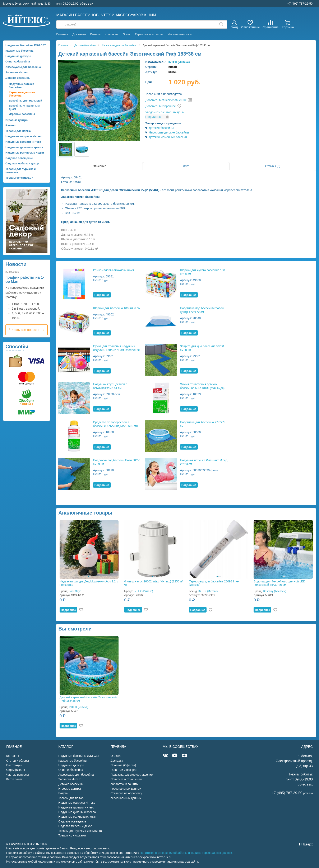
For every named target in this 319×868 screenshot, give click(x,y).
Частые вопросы (180, 34)
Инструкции (14, 765)
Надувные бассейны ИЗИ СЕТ (26, 45)
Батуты (10, 125)
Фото (186, 166)
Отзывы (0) (273, 166)
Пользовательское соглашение (132, 775)
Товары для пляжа (18, 131)
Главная (62, 34)
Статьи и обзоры (18, 761)
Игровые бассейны (22, 114)
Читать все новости (27, 330)
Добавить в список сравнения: (166, 100)
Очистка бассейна (18, 62)
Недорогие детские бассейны (169, 132)
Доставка (79, 34)
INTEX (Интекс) (179, 62)
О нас (127, 34)
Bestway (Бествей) (275, 591)
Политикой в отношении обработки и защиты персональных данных (186, 853)
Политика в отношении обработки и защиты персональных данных (126, 784)
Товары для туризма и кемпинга (21, 171)
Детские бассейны (18, 78)
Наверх (306, 844)
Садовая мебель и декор (22, 163)
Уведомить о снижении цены (165, 112)
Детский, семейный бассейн (168, 137)
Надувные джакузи (18, 56)
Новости (16, 264)
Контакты (112, 34)
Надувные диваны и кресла (24, 147)
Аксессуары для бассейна (23, 67)
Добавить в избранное (161, 106)
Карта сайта (14, 779)
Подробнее (102, 295)
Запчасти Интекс (17, 72)
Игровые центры (17, 120)
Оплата (95, 34)
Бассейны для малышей (26, 101)
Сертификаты (16, 770)
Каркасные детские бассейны (22, 94)
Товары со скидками (19, 178)
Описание (100, 166)
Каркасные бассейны (20, 51)
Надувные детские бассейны (22, 86)
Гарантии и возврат (149, 34)
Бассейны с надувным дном (24, 107)
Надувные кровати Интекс (23, 142)
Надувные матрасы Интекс (24, 136)
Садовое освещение (19, 158)
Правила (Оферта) (123, 765)
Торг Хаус (75, 591)
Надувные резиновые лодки (25, 153)
